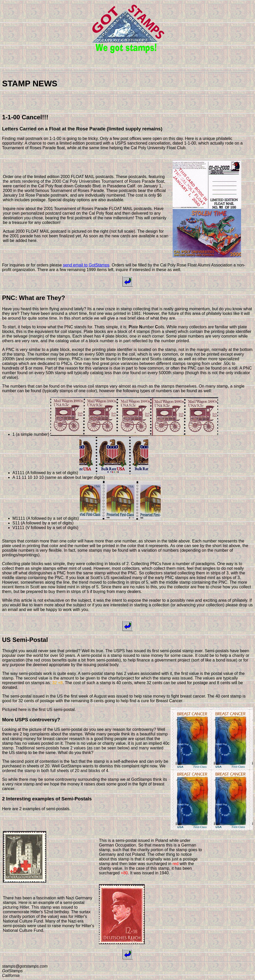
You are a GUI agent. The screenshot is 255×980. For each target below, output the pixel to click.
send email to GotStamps (86, 265)
